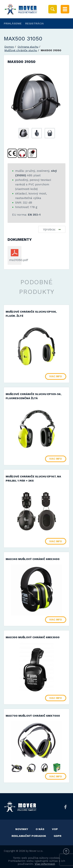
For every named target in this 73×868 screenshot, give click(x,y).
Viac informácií (45, 864)
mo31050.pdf (15, 260)
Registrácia (35, 23)
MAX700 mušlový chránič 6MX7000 (33, 716)
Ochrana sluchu (28, 47)
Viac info (56, 376)
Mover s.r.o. (36, 851)
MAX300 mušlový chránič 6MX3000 (33, 637)
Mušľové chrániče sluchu (21, 50)
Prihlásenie (13, 23)
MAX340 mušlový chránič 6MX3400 (33, 559)
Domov (9, 47)
